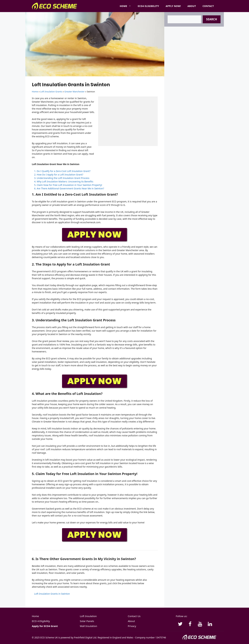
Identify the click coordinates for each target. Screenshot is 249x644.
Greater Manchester (74, 92)
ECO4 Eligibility (148, 6)
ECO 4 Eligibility (41, 621)
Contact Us (134, 616)
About (192, 6)
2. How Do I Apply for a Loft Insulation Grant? (59, 175)
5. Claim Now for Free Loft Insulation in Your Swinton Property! (68, 185)
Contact (208, 6)
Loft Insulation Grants (51, 92)
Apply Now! (173, 6)
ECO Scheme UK (49, 637)
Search (212, 19)
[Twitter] (180, 624)
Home (127, 6)
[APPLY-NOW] (95, 241)
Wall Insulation (89, 626)
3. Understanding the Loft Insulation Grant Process (62, 178)
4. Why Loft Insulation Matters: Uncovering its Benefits (64, 181)
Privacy (132, 626)
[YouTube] (200, 624)
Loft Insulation (88, 616)
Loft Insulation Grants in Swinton (52, 594)
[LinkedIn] (210, 624)
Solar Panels (87, 621)
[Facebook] (190, 624)
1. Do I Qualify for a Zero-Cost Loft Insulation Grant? (62, 171)
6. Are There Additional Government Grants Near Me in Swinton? (69, 188)
